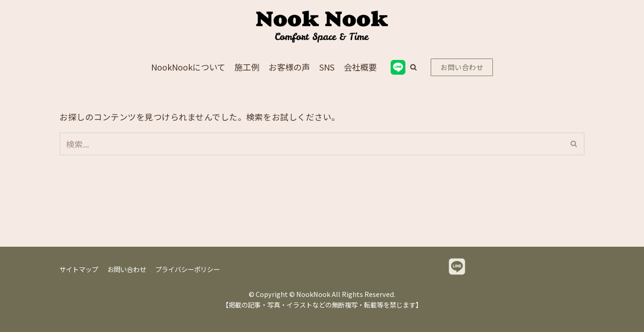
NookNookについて (188, 67)
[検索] (312, 144)
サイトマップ (79, 269)
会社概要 (360, 67)
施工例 (247, 67)
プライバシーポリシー (187, 269)
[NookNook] (322, 27)
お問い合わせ (462, 67)
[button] (413, 67)
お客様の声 (289, 67)
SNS (327, 67)
